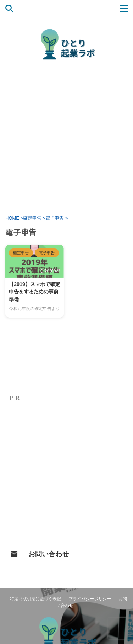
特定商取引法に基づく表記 (35, 599)
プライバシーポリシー (90, 599)
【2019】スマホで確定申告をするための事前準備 (34, 292)
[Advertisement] (66, 137)
